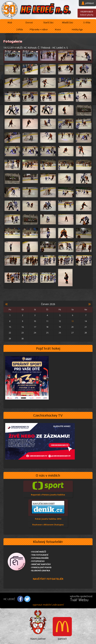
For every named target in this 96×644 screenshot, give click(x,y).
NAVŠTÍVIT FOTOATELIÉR (48, 579)
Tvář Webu (79, 600)
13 (73, 321)
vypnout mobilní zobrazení (48, 605)
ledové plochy (87, 13)
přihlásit (90, 3)
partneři (62, 639)
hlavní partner (38, 639)
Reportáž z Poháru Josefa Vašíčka (48, 495)
